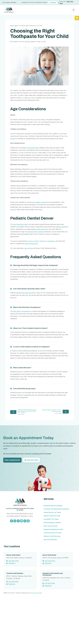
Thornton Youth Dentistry (15, 617)
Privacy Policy (38, 637)
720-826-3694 (50, 627)
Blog (16, 26)
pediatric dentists (61, 227)
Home (12, 26)
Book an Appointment (12, 460)
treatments (30, 232)
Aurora (31, 241)
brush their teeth (33, 148)
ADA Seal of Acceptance (22, 311)
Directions (12, 607)
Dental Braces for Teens (52, 556)
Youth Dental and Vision (20, 224)
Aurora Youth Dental (49, 599)
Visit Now (53, 2)
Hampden (51, 241)
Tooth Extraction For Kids (53, 576)
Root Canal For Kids (51, 570)
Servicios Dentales (50, 583)
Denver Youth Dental (13, 599)
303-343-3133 (50, 605)
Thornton (42, 241)
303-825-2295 (14, 605)
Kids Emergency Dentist (52, 566)
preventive (41, 232)
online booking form (31, 244)
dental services (41, 229)
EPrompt (31, 637)
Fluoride (13, 139)
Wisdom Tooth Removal (52, 580)
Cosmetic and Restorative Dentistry (56, 553)
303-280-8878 (13, 625)
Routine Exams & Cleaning (53, 549)
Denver (36, 241)
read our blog (29, 248)
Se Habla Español (10, 3)
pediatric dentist (40, 202)
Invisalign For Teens (51, 563)
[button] (77, 18)
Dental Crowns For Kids (52, 559)
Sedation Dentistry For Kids (53, 573)
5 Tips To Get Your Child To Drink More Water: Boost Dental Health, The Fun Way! (27, 411)
